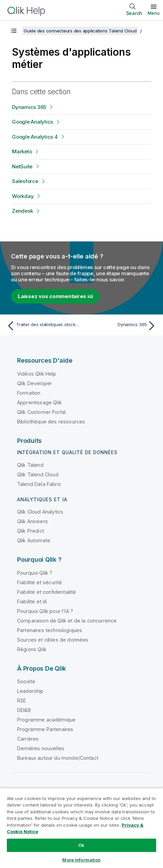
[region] (81, 828)
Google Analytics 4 (35, 137)
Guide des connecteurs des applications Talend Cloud (80, 31)
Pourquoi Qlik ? (35, 573)
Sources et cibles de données (53, 640)
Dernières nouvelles (41, 748)
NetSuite (22, 166)
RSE (22, 701)
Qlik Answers (32, 521)
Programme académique (46, 720)
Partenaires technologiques (50, 630)
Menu (154, 13)
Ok (81, 845)
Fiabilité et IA (32, 601)
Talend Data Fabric (39, 484)
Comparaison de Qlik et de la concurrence (67, 621)
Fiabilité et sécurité (39, 582)
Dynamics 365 (29, 107)
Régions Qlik (32, 649)
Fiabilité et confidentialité (46, 592)
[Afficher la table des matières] (14, 31)
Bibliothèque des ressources (51, 422)
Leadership (30, 691)
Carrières (28, 739)
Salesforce (25, 181)
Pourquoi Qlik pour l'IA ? (45, 611)
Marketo (22, 151)
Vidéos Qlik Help (37, 374)
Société (26, 681)
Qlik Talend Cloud (38, 474)
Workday (23, 196)
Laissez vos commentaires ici (55, 296)
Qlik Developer (35, 383)
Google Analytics (32, 122)
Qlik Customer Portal (41, 412)
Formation (29, 393)
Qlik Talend (30, 465)
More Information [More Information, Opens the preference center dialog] (81, 860)
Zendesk (22, 211)
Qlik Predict (31, 531)
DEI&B (24, 710)
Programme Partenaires (45, 729)
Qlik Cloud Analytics (40, 512)
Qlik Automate (34, 540)
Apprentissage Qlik (39, 402)
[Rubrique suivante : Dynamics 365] (120, 326)
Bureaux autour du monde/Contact (58, 758)
